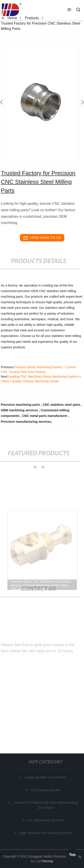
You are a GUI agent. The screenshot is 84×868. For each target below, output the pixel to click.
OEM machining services (20, 410)
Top (72, 854)
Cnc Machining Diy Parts (46, 820)
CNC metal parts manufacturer (45, 416)
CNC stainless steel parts (62, 405)
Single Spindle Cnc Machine (46, 777)
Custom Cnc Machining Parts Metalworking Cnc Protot (46, 805)
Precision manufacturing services (26, 422)
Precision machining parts (21, 405)
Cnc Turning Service (46, 790)
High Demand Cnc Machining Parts (46, 833)
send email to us (42, 238)
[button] (69, 10)
